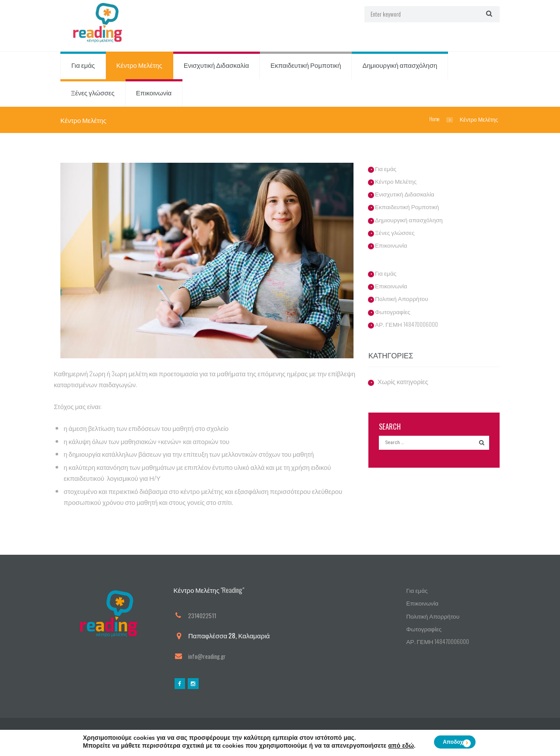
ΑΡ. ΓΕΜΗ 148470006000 (410, 324)
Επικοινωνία (154, 93)
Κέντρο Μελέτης (139, 66)
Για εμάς (83, 66)
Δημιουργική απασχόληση (400, 66)
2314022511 (204, 616)
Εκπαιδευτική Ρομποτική (306, 66)
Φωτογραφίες (394, 311)
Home (433, 120)
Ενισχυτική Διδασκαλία (216, 66)
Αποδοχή (455, 742)
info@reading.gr (210, 656)
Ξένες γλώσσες (93, 93)
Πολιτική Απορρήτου (404, 299)
